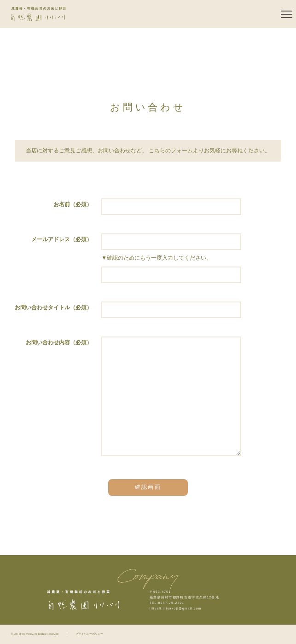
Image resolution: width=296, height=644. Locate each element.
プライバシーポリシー (89, 634)
